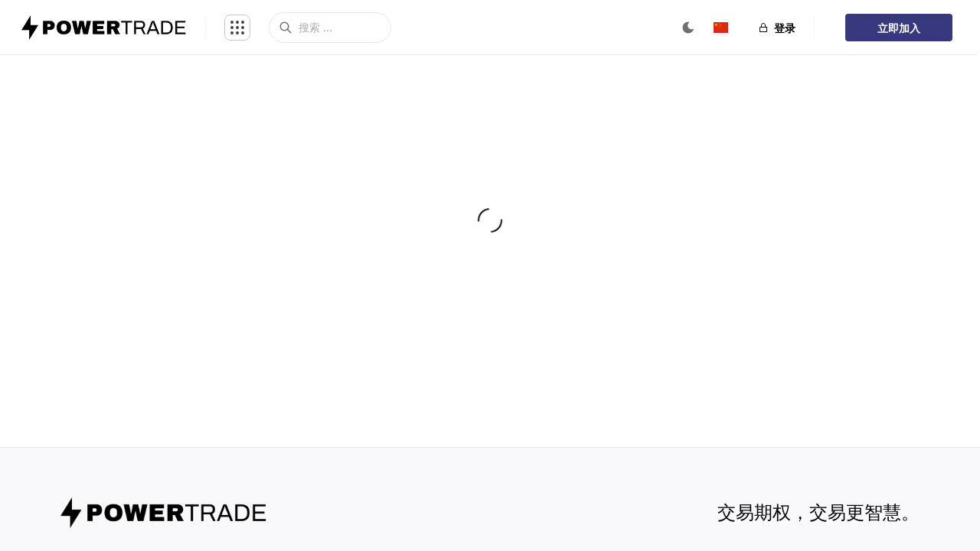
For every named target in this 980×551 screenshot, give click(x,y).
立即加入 (899, 28)
